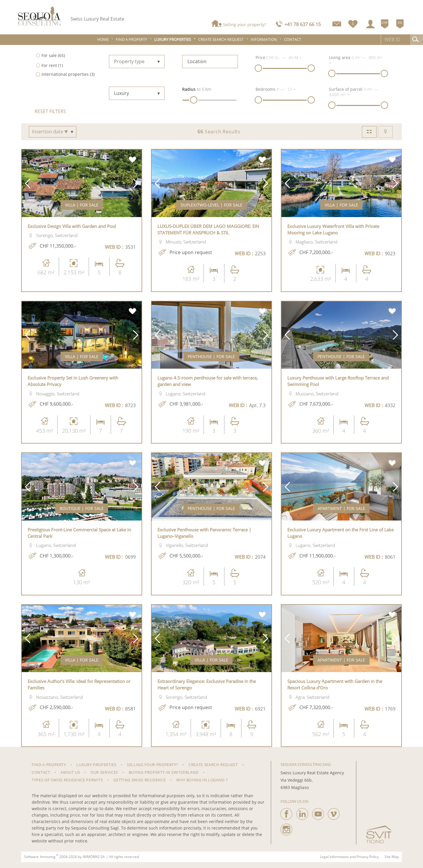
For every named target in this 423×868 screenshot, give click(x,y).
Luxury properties (173, 40)
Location (197, 61)
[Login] (370, 24)
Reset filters (50, 111)
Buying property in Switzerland (164, 772)
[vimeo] (334, 812)
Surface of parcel (346, 89)
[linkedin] (302, 812)
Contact (293, 40)
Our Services (104, 772)
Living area (340, 57)
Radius (189, 89)
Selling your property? (245, 25)
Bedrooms (266, 89)
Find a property (131, 40)
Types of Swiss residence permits (67, 780)
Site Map (392, 857)
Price (260, 57)
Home (103, 40)
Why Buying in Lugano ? (202, 780)
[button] (28, 183)
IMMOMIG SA (94, 857)
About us (70, 772)
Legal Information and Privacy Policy (349, 857)
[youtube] (318, 812)
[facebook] (286, 812)
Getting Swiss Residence (140, 780)
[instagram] (286, 828)
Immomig (48, 857)
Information (264, 40)
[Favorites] (353, 23)
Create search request (221, 40)
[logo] (40, 16)
